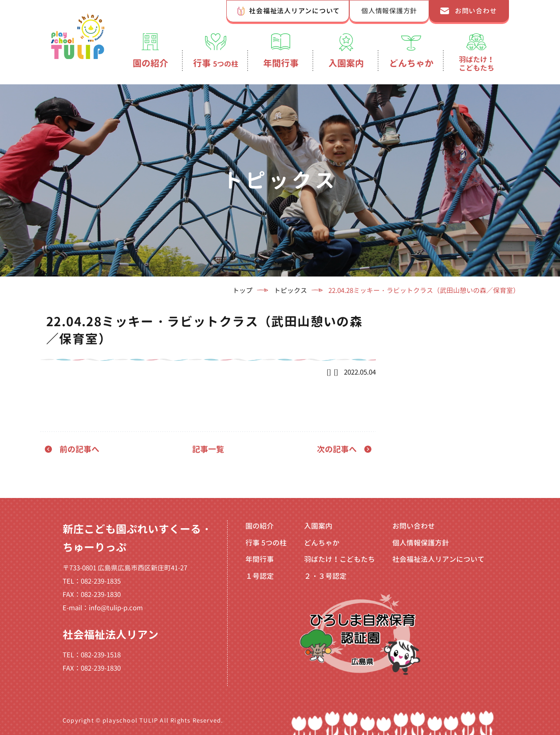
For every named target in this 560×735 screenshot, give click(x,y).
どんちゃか (411, 63)
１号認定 (260, 576)
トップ (243, 290)
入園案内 (346, 63)
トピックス (290, 290)
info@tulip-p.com (116, 608)
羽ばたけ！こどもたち (477, 63)
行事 (216, 63)
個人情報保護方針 (389, 11)
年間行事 (281, 63)
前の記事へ (79, 449)
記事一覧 (208, 449)
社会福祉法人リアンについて (294, 11)
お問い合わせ (476, 11)
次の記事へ (337, 449)
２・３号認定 (325, 576)
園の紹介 (150, 63)
